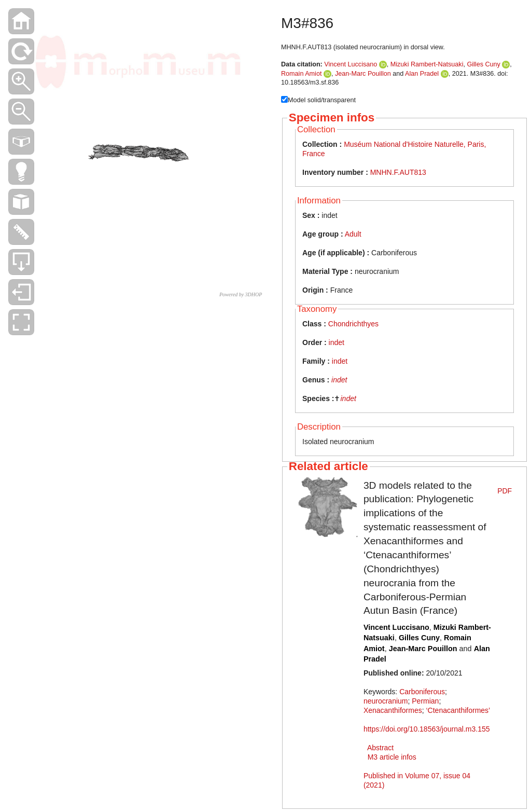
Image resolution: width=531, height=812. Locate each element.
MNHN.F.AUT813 (398, 172)
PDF (505, 491)
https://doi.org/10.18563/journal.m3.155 (427, 729)
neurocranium (386, 701)
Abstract (380, 748)
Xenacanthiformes (393, 710)
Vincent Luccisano (351, 64)
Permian (425, 701)
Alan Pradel (422, 74)
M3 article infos (392, 757)
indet (337, 342)
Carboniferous (422, 692)
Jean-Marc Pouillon (363, 74)
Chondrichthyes (353, 324)
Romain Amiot (301, 74)
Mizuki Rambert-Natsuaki (427, 64)
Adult (353, 234)
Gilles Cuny (483, 64)
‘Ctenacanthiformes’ (458, 710)
